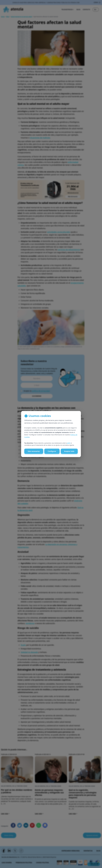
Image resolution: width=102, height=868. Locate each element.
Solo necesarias (34, 453)
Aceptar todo (69, 453)
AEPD (69, 445)
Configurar (52, 453)
